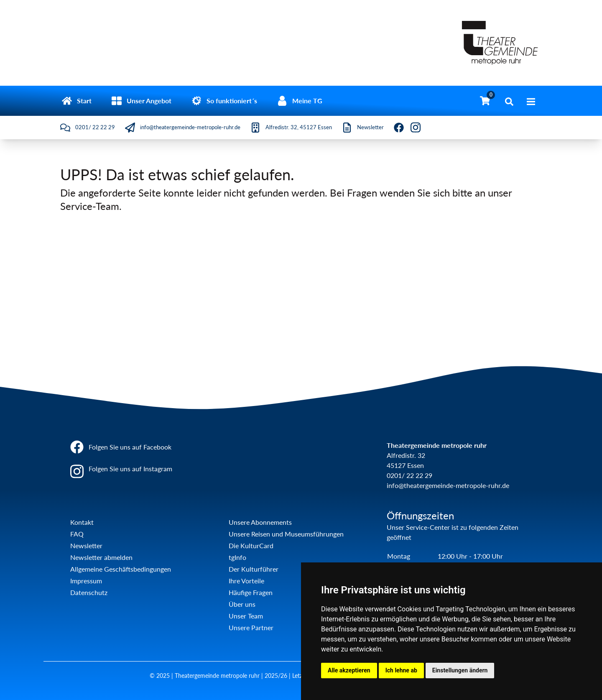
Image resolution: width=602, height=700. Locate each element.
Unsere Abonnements (260, 522)
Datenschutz (89, 592)
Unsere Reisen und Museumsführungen (286, 534)
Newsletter (86, 545)
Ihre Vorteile (246, 581)
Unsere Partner (251, 627)
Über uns (242, 604)
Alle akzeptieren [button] (349, 670)
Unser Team (246, 616)
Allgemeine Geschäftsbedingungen (121, 569)
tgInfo (237, 557)
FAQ (77, 534)
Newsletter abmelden (101, 557)
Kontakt (82, 522)
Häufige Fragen (251, 592)
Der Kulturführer (254, 569)
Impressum (86, 581)
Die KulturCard (251, 545)
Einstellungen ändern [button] (460, 670)
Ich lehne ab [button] (401, 670)
